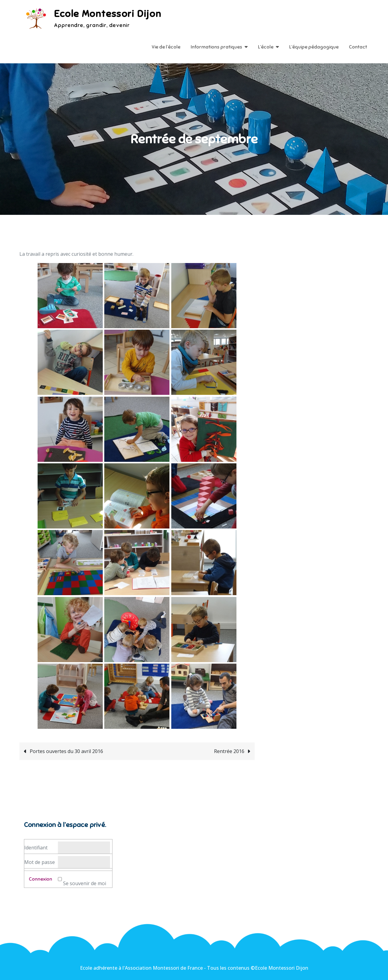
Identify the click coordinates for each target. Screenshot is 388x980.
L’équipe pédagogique (314, 47)
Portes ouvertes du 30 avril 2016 (66, 751)
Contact (358, 47)
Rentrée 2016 (229, 751)
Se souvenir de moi (85, 883)
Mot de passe (40, 862)
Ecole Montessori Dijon (108, 14)
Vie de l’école (166, 47)
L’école (266, 47)
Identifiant (36, 848)
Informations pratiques (216, 47)
